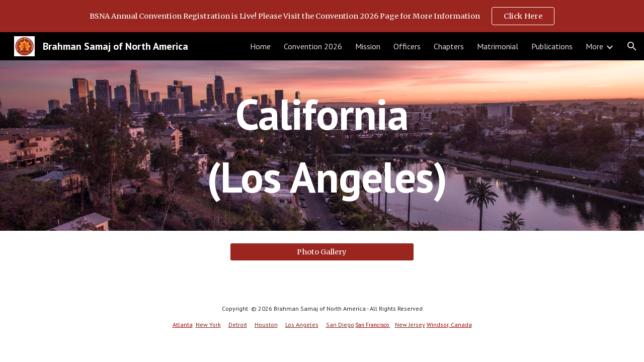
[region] (322, 16)
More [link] (594, 46)
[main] (322, 146)
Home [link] (260, 46)
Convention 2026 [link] (313, 46)
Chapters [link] (449, 46)
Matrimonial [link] (498, 46)
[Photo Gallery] (322, 252)
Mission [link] (368, 46)
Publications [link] (552, 46)
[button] (632, 46)
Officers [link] (407, 46)
